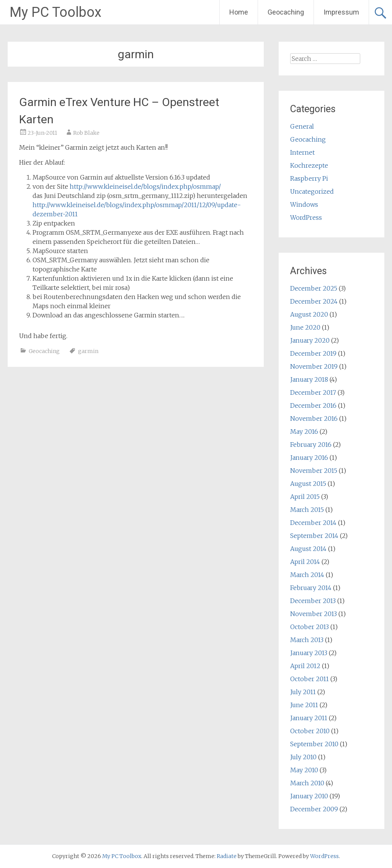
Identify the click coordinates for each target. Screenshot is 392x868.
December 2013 (313, 601)
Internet (302, 152)
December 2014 (313, 523)
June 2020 (305, 327)
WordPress (306, 217)
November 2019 (314, 366)
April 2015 (305, 497)
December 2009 (314, 809)
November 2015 (314, 471)
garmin (88, 351)
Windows (304, 204)
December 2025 (314, 288)
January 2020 (310, 340)
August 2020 (309, 314)
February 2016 (311, 445)
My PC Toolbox (56, 12)
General (302, 126)
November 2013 (314, 614)
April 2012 (305, 666)
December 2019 (313, 353)
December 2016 (313, 405)
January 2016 (309, 458)
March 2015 (307, 510)
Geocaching (286, 12)
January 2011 (309, 718)
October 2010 (310, 731)
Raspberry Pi (309, 178)
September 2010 (314, 744)
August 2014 (308, 549)
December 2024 (314, 301)
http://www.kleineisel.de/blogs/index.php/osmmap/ (145, 186)
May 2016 (304, 432)
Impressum (341, 12)
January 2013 (309, 653)
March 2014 (307, 575)
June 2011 (304, 705)
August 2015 (308, 484)
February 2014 (311, 588)
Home (239, 12)
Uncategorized (312, 191)
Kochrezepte (309, 165)
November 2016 (314, 418)
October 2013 (310, 627)
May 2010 (304, 770)
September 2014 (314, 536)
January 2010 (309, 796)
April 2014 (305, 562)
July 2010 (303, 757)
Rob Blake (86, 133)
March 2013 (307, 640)
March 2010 (307, 783)
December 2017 (313, 392)
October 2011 (310, 679)
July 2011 (303, 692)
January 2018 (309, 379)
